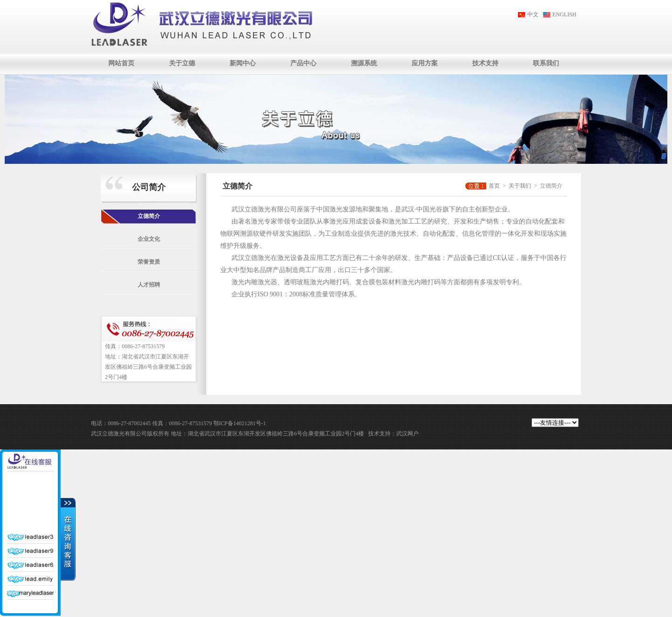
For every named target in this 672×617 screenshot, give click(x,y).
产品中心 (303, 63)
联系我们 (546, 63)
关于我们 (520, 186)
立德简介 (149, 216)
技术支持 (485, 63)
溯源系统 (364, 63)
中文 (533, 14)
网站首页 (121, 63)
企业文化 (149, 239)
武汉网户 (407, 434)
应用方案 (425, 63)
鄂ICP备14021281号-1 (240, 423)
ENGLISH (564, 14)
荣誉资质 (149, 262)
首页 (494, 186)
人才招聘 (149, 285)
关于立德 (182, 63)
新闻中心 (243, 63)
